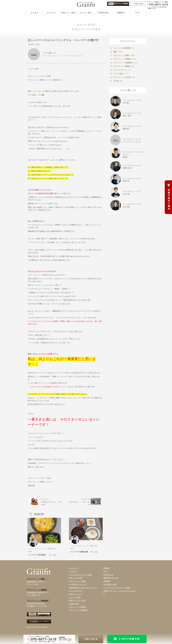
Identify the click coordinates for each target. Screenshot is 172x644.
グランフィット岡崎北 (124, 66)
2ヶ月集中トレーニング (78, 584)
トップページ (74, 568)
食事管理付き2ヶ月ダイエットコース (83, 588)
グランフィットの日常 (124, 77)
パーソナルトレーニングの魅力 (81, 575)
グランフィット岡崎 (124, 55)
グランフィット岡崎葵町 (126, 63)
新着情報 (107, 581)
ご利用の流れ (74, 604)
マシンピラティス (122, 70)
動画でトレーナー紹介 (77, 601)
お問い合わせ (109, 575)
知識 (38, 44)
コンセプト (73, 571)
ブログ (106, 571)
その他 (118, 81)
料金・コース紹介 (76, 578)
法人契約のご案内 (110, 584)
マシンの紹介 (120, 74)
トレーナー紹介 (75, 597)
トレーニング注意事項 (124, 48)
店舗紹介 (107, 568)
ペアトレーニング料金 (77, 581)
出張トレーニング (76, 594)
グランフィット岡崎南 (125, 59)
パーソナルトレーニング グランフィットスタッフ (62, 56)
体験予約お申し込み (111, 578)
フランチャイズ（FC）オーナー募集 (117, 588)
